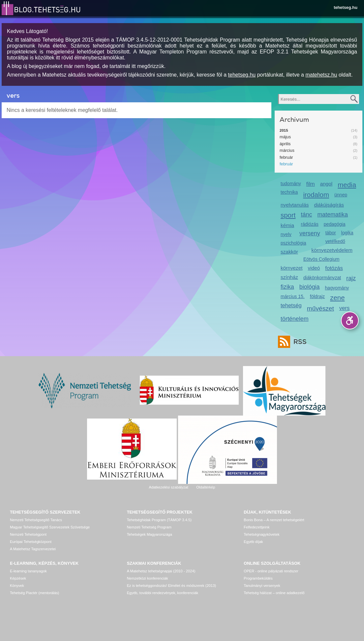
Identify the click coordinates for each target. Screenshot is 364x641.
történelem (295, 319)
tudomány (291, 184)
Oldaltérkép (206, 487)
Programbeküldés (258, 578)
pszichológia (293, 243)
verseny (310, 233)
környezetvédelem (332, 250)
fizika (287, 287)
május (285, 137)
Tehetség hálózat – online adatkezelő (274, 593)
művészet (320, 308)
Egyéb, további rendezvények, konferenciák (163, 593)
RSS (298, 342)
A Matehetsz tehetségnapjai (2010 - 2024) (161, 571)
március (287, 150)
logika (347, 233)
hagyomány (337, 288)
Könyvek (17, 586)
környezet (292, 268)
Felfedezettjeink (257, 527)
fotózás (334, 268)
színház (289, 277)
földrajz (317, 296)
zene (337, 298)
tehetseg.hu (346, 7)
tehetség (291, 305)
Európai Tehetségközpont (31, 542)
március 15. (293, 296)
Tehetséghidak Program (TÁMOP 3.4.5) (159, 520)
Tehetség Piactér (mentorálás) (34, 593)
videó (314, 268)
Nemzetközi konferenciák (148, 578)
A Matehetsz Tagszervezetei (33, 549)
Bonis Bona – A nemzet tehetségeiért (274, 520)
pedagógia (335, 224)
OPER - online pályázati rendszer (271, 571)
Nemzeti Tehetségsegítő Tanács (36, 520)
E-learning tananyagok (28, 571)
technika (289, 192)
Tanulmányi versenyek (262, 586)
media (347, 185)
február (286, 157)
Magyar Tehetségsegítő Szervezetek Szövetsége (50, 527)
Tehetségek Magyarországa (150, 534)
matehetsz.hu (321, 75)
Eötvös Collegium (321, 259)
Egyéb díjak (253, 542)
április (285, 144)
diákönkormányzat (322, 278)
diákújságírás (329, 205)
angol (326, 184)
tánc (307, 215)
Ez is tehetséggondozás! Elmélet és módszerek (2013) (172, 586)
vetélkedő (335, 241)
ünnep (341, 195)
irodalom (316, 195)
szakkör (289, 252)
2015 (284, 130)
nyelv (286, 234)
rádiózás (310, 224)
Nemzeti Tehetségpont (28, 534)
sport (288, 215)
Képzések (18, 578)
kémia (287, 225)
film (311, 184)
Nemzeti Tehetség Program (149, 527)
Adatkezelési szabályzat (168, 487)
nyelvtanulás (295, 205)
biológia (310, 287)
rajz (351, 278)
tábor (331, 233)
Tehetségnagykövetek (261, 534)
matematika (333, 215)
